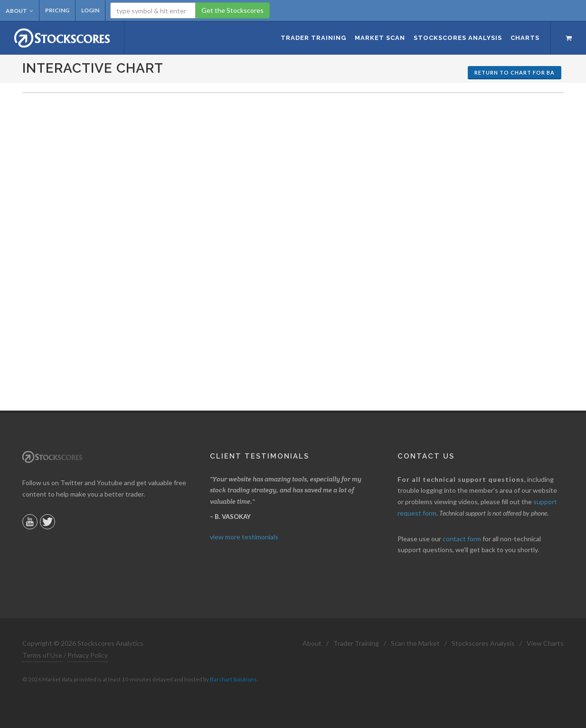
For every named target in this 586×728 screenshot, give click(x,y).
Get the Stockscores (232, 10)
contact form (462, 539)
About (19, 11)
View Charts (545, 643)
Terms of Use (42, 655)
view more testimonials (244, 537)
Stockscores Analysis (483, 643)
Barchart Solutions (233, 679)
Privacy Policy (88, 655)
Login (90, 10)
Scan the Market (415, 643)
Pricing (57, 10)
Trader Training (356, 643)
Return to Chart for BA (515, 72)
